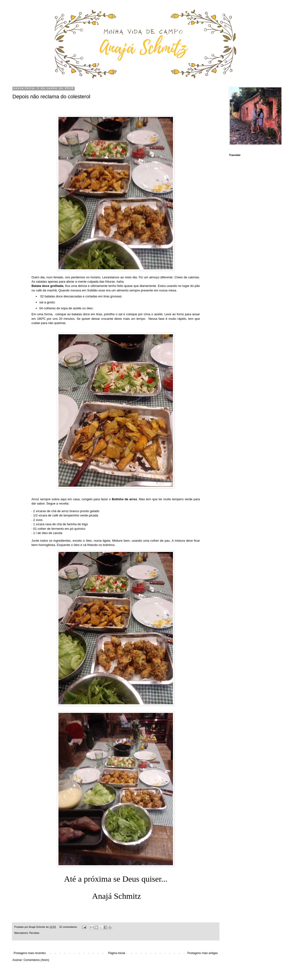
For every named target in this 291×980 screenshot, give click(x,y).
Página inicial (117, 953)
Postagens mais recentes (30, 953)
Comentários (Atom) (36, 960)
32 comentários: (69, 927)
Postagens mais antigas (203, 953)
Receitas (34, 933)
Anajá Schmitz (37, 927)
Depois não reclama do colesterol (51, 97)
